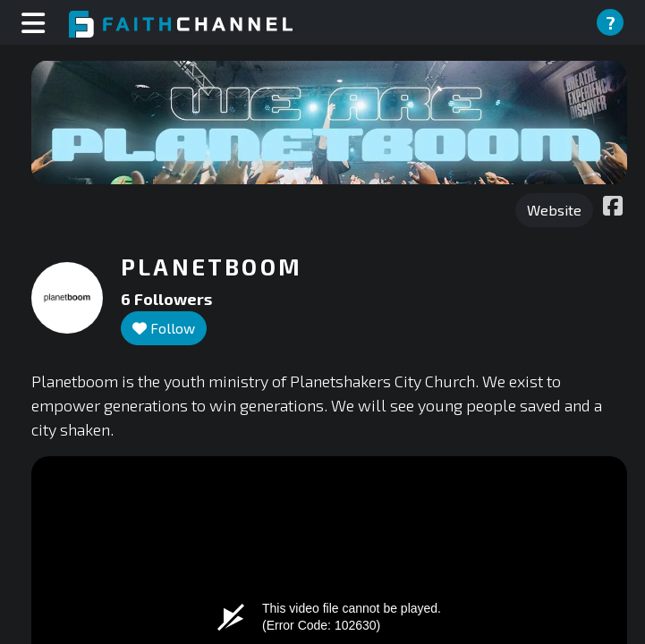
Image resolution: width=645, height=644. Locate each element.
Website (554, 210)
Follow (164, 328)
